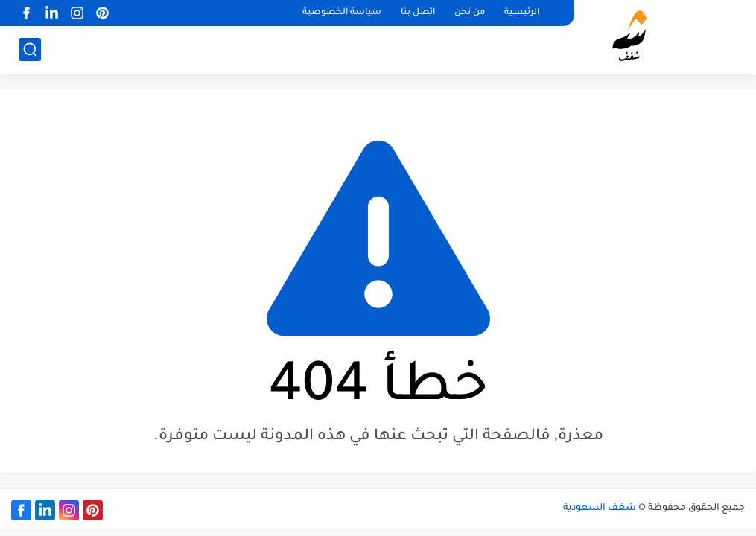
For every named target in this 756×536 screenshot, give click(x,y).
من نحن (470, 13)
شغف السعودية (600, 508)
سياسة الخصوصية (342, 13)
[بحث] (30, 50)
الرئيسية (522, 13)
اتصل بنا (418, 13)
